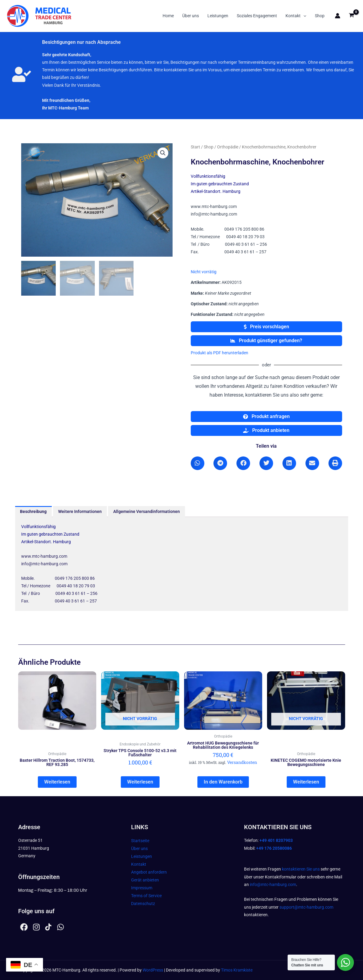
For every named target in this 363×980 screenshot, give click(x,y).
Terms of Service (146, 896)
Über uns (191, 16)
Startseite (140, 841)
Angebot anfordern (149, 872)
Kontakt (296, 16)
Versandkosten (242, 762)
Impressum (142, 888)
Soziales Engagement (257, 16)
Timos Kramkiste (237, 970)
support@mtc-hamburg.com (306, 907)
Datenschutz (143, 904)
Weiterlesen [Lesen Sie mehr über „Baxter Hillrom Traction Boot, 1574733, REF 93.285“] (57, 782)
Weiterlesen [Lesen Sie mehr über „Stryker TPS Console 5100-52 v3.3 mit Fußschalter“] (140, 782)
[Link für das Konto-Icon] (338, 16)
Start (195, 147)
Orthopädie (228, 147)
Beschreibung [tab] (33, 511)
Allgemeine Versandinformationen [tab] (147, 511)
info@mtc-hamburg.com (273, 884)
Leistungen (218, 16)
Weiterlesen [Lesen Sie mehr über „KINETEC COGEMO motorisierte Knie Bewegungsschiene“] (306, 782)
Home (168, 16)
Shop (320, 16)
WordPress (153, 970)
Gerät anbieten (145, 880)
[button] (303, 16)
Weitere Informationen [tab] (80, 511)
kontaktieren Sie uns (301, 869)
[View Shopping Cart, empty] (352, 16)
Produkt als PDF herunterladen (219, 353)
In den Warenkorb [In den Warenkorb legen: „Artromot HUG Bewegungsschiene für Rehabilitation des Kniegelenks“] (223, 782)
